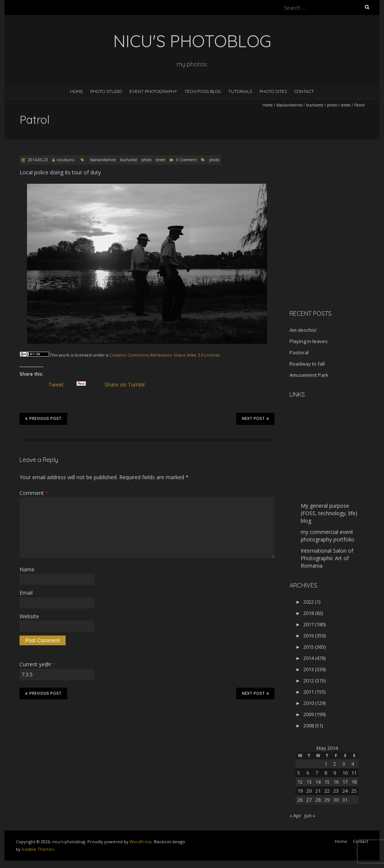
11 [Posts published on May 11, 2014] (354, 773)
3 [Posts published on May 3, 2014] (344, 764)
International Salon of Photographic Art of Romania (327, 558)
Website (29, 616)
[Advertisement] (336, 251)
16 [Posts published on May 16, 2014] (336, 782)
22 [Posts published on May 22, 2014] (327, 791)
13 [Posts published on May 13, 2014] (309, 782)
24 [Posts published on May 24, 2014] (345, 791)
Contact (304, 91)
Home (76, 91)
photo (332, 105)
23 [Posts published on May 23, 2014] (336, 791)
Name (27, 569)
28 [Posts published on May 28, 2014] (318, 800)
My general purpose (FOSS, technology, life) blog (329, 513)
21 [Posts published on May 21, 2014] (318, 791)
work (64, 355)
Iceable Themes (38, 849)
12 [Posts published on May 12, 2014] (300, 782)
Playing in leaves (309, 341)
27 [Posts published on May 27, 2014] (309, 800)
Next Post (255, 418)
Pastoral (299, 352)
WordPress (141, 842)
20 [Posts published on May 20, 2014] (309, 791)
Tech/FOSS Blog (203, 91)
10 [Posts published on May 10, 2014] (345, 773)
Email (26, 593)
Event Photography (153, 91)
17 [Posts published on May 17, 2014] (345, 782)
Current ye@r (37, 664)
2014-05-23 (37, 160)
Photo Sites (273, 91)
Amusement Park (309, 375)
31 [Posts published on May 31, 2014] (345, 800)
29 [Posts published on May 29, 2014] (327, 800)
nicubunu (66, 160)
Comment (34, 493)
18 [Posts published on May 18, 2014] (354, 782)
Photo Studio (106, 91)
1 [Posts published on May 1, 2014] (326, 764)
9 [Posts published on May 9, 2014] (335, 773)
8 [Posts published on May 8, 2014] (326, 773)
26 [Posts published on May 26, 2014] (300, 800)
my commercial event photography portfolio (328, 536)
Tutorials (240, 91)
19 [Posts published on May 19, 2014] (300, 791)
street (346, 105)
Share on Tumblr (128, 385)
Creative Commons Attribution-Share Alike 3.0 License (165, 355)
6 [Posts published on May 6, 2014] (308, 773)
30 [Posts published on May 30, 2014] (336, 800)
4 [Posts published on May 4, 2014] (353, 764)
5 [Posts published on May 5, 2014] (299, 773)
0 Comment (187, 160)
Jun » (310, 816)
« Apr (295, 816)
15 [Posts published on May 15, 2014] (327, 782)
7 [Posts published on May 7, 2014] (317, 773)
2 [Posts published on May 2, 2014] (335, 764)
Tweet (59, 385)
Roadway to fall (307, 364)
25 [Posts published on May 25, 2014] (354, 791)
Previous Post (43, 418)
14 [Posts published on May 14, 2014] (318, 782)
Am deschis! (303, 330)
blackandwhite (289, 105)
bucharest (315, 105)
